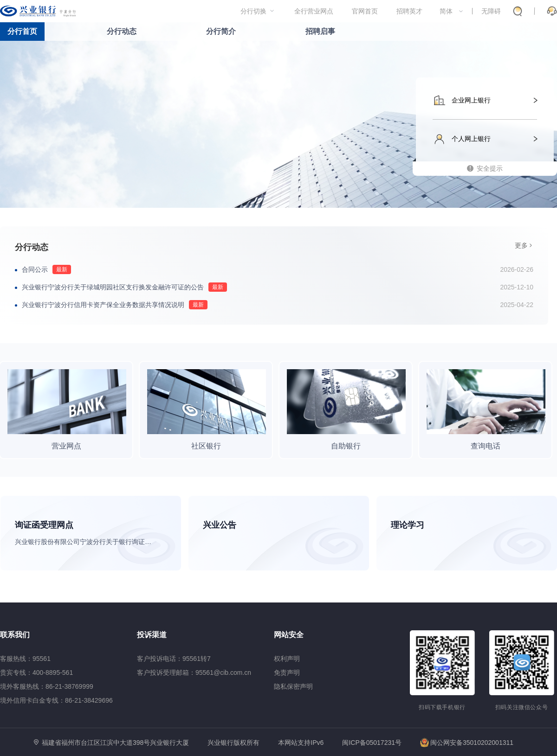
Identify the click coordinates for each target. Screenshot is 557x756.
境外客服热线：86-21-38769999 (47, 686)
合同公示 (35, 269)
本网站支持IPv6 (301, 743)
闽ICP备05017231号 (372, 743)
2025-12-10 (517, 287)
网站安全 (289, 635)
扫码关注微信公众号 (522, 707)
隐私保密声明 (293, 686)
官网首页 (365, 11)
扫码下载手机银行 (442, 707)
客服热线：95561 (25, 659)
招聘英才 (409, 11)
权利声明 (287, 659)
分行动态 (122, 31)
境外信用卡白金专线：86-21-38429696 (56, 700)
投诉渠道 (152, 635)
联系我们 (15, 635)
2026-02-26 (517, 269)
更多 (521, 245)
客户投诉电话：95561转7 (174, 659)
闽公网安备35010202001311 (467, 743)
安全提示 (490, 168)
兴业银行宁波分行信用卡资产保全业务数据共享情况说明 (103, 305)
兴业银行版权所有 (233, 743)
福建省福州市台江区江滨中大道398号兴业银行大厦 (115, 743)
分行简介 (221, 31)
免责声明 (287, 673)
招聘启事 (320, 31)
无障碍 (491, 11)
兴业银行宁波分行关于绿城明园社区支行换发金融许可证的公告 (113, 287)
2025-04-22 (517, 305)
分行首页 (22, 31)
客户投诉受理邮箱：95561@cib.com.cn (194, 673)
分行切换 (253, 11)
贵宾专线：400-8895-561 (36, 673)
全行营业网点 (314, 11)
